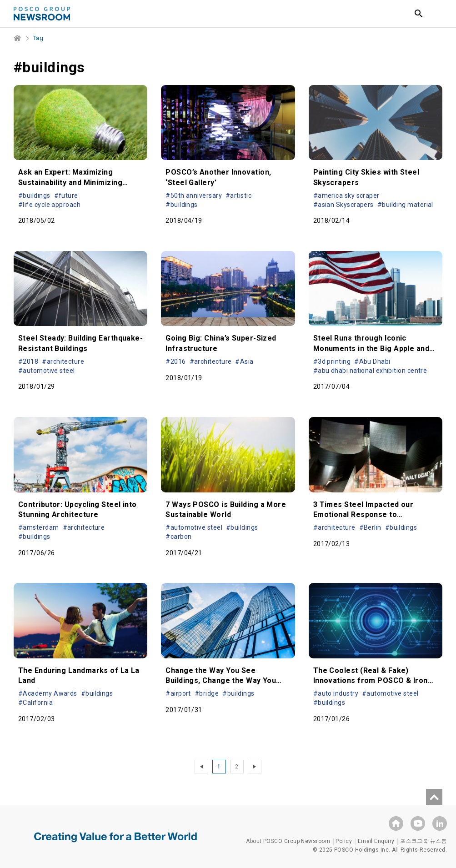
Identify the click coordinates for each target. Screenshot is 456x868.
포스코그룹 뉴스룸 (423, 841)
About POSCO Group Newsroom (288, 841)
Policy (344, 841)
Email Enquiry (376, 841)
